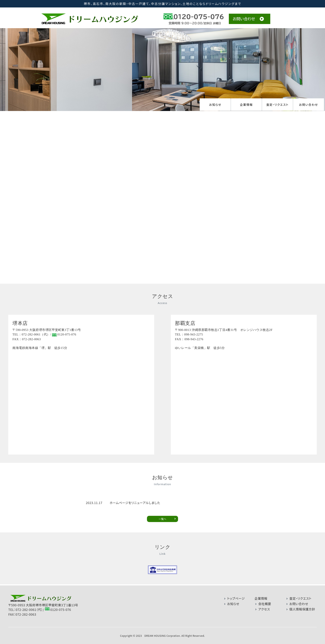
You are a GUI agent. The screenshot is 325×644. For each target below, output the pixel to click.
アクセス (264, 607)
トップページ (236, 596)
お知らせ (215, 105)
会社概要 (265, 602)
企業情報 (246, 105)
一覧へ (162, 517)
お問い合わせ (309, 105)
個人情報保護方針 (302, 607)
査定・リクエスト (278, 105)
